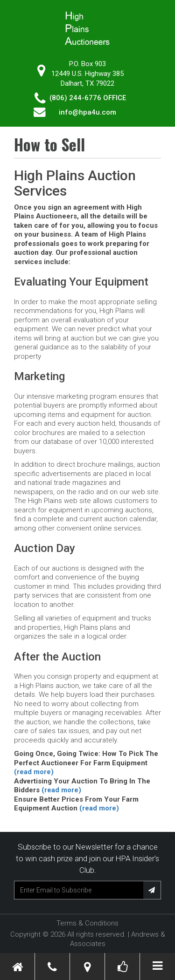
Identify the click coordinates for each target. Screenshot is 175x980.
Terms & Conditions (87, 923)
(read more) (34, 772)
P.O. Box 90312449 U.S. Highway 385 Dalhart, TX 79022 (87, 74)
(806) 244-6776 (75, 98)
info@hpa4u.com (87, 112)
